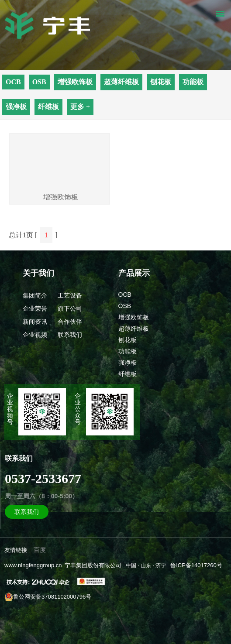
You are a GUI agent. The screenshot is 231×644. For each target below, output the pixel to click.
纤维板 (48, 107)
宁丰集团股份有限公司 (93, 565)
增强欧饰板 (75, 82)
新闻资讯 (35, 322)
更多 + (80, 107)
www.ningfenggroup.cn (33, 565)
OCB (13, 82)
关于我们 (38, 273)
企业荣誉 (35, 308)
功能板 (193, 82)
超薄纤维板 (121, 82)
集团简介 (35, 295)
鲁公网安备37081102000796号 (48, 597)
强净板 (16, 107)
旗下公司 (70, 308)
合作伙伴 (70, 322)
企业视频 (35, 335)
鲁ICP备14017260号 (196, 565)
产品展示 (134, 273)
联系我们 (70, 335)
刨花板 (161, 82)
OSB (39, 82)
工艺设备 (70, 295)
